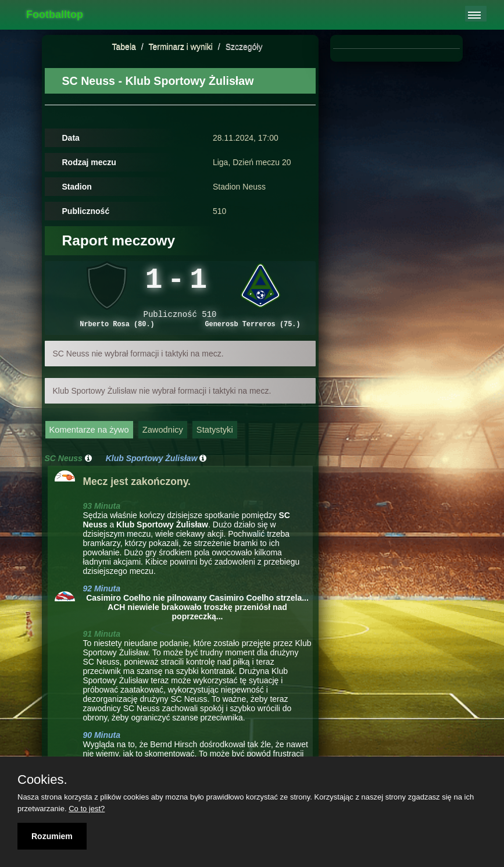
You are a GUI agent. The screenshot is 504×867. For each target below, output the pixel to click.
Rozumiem (52, 836)
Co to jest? (87, 809)
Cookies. (42, 780)
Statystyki (215, 437)
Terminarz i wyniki (180, 47)
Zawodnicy (163, 437)
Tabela (124, 47)
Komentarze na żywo (89, 437)
